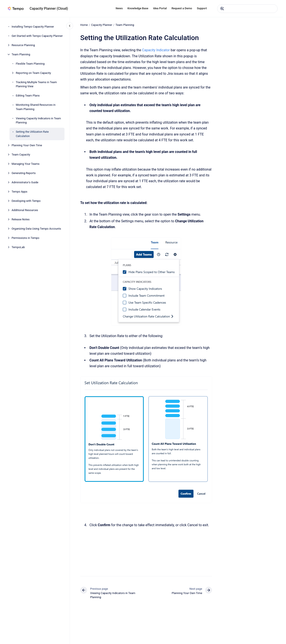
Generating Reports (24, 173)
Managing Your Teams (26, 164)
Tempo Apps (20, 192)
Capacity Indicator (156, 50)
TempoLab (18, 247)
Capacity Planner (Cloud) (49, 9)
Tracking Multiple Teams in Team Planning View (36, 84)
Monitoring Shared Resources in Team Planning (36, 107)
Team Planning (21, 54)
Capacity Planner (102, 25)
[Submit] (222, 9)
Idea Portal (160, 8)
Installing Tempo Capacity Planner (33, 27)
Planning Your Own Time (27, 145)
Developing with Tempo (26, 201)
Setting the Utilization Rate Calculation (32, 134)
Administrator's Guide (25, 182)
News (119, 8)
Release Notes (21, 219)
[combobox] (247, 9)
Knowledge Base (138, 8)
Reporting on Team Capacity (33, 73)
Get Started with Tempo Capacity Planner (37, 36)
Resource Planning (23, 45)
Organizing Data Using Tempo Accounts (36, 229)
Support (202, 8)
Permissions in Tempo (26, 238)
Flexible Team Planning (30, 64)
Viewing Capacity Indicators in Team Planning (38, 121)
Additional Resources (25, 210)
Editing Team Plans (28, 96)
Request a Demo (182, 8)
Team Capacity (21, 155)
